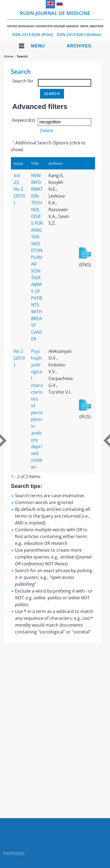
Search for (23, 81)
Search (22, 56)
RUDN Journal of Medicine (55, 19)
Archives (79, 46)
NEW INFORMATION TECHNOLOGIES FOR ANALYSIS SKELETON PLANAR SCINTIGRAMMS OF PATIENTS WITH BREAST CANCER (37, 257)
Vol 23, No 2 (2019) (19, 189)
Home (9, 56)
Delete (47, 130)
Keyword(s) (24, 120)
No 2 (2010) (19, 358)
